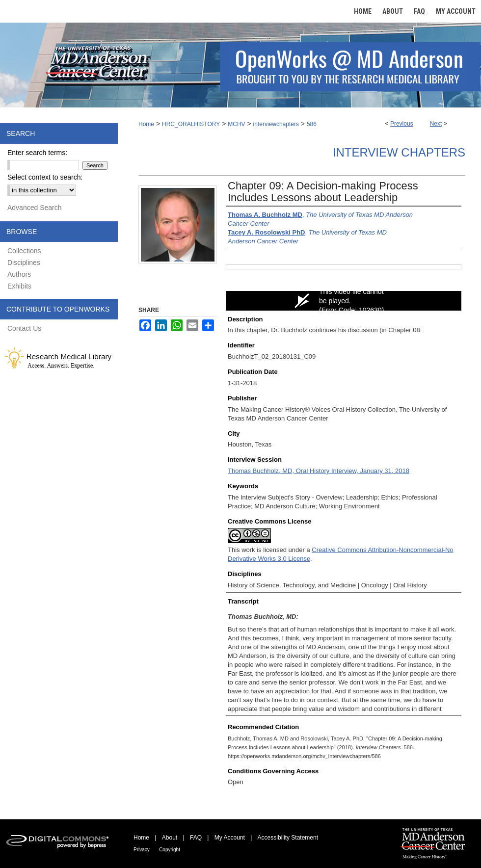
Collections (24, 251)
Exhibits (19, 286)
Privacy (142, 850)
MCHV (236, 124)
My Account (230, 838)
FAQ (196, 838)
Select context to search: (45, 177)
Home (146, 124)
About (170, 838)
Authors (19, 274)
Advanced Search (35, 208)
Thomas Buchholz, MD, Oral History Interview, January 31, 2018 (319, 471)
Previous (402, 124)
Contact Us (24, 328)
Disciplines (24, 263)
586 (312, 124)
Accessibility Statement (288, 838)
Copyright (170, 850)
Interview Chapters (399, 152)
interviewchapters (276, 124)
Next (436, 124)
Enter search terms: (37, 153)
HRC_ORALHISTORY (191, 124)
